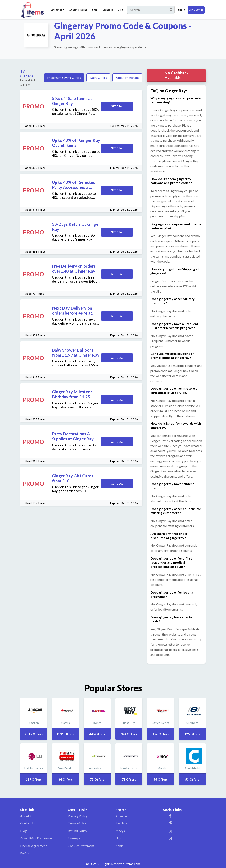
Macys (120, 831)
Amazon (121, 816)
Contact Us (28, 823)
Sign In (182, 10)
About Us (27, 816)
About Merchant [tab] (127, 78)
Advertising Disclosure (36, 838)
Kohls (119, 846)
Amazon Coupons (78, 10)
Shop (95, 10)
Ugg (118, 838)
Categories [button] (56, 10)
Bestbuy (121, 823)
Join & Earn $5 (196, 10)
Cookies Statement (81, 846)
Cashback (108, 10)
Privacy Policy (78, 816)
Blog (120, 10)
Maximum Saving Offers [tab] (64, 78)
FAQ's (25, 853)
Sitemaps (74, 838)
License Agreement (34, 846)
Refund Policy (77, 831)
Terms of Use (77, 823)
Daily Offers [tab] (98, 78)
